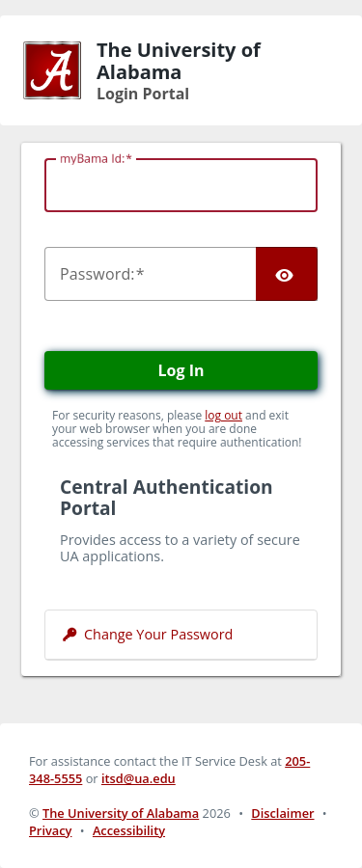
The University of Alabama (121, 813)
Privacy (50, 830)
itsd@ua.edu (139, 778)
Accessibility (129, 830)
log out (223, 415)
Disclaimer (282, 813)
